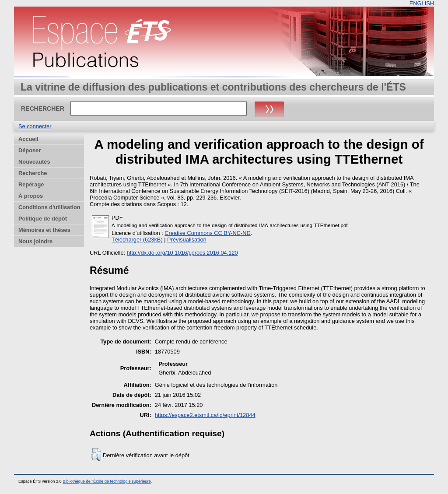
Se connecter (35, 126)
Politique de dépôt (43, 219)
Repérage (31, 184)
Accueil (28, 139)
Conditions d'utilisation (49, 207)
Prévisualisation (187, 240)
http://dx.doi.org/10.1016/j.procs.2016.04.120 (182, 253)
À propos (31, 196)
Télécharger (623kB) (137, 240)
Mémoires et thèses (44, 230)
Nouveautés (34, 162)
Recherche (33, 173)
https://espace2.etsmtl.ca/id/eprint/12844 (205, 415)
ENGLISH (422, 3)
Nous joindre (35, 241)
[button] (96, 455)
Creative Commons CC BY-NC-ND (208, 233)
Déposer (30, 150)
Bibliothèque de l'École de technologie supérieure (107, 481)
